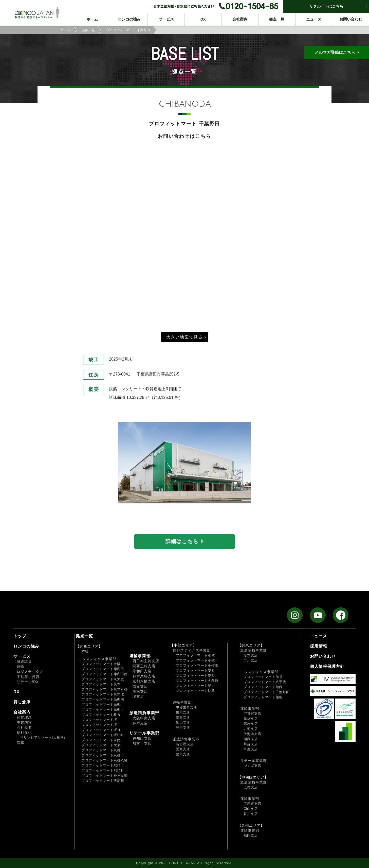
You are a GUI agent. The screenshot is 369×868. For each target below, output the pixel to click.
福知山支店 (142, 738)
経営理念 (24, 717)
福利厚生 (24, 733)
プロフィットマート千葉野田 (267, 692)
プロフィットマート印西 (263, 687)
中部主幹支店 (187, 707)
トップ (20, 636)
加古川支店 (142, 743)
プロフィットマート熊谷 (263, 697)
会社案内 (240, 19)
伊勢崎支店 (252, 734)
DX (203, 19)
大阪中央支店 (144, 718)
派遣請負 (24, 661)
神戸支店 (140, 723)
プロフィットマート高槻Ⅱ (103, 710)
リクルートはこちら (326, 6)
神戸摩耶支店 (144, 676)
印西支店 (251, 739)
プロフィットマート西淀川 (103, 781)
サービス (166, 19)
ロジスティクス (30, 672)
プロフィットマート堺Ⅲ (101, 730)
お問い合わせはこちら (184, 136)
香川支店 (251, 814)
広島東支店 (252, 804)
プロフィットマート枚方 (101, 715)
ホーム (92, 19)
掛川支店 (183, 712)
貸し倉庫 (22, 702)
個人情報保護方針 (327, 666)
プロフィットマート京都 (101, 750)
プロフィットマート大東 (101, 745)
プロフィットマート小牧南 (197, 665)
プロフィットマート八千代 (265, 682)
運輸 (21, 667)
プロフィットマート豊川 (195, 686)
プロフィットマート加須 (263, 677)
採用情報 (319, 646)
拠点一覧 (277, 19)
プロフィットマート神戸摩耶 (105, 776)
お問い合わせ (351, 19)
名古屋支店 (185, 744)
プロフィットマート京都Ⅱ (103, 755)
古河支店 (251, 729)
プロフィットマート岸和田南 (105, 674)
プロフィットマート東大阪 (103, 679)
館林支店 (251, 719)
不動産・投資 (28, 677)
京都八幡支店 (144, 681)
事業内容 (24, 722)
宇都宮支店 (252, 714)
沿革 (21, 743)
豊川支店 (183, 728)
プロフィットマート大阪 (101, 664)
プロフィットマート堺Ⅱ (101, 725)
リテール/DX (28, 682)
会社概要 (24, 727)
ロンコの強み (129, 19)
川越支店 (251, 744)
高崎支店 (251, 724)
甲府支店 (251, 749)
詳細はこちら (182, 541)
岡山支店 (251, 809)
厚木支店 (251, 655)
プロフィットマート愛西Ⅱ (197, 676)
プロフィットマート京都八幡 (105, 760)
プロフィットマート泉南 (101, 740)
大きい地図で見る (184, 337)
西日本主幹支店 (146, 661)
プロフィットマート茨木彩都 (105, 689)
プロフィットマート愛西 (195, 670)
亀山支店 (183, 722)
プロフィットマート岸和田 (103, 669)
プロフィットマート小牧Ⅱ (197, 660)
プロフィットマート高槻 (101, 704)
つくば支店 (252, 766)
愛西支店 (183, 717)
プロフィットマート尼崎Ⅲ (103, 770)
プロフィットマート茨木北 (103, 694)
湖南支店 (140, 691)
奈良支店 (140, 686)
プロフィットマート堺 (99, 720)
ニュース (314, 19)
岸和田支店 (142, 671)
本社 (85, 651)
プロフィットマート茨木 (101, 684)
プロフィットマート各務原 (197, 681)
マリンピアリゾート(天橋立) (43, 737)
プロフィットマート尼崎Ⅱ (103, 765)
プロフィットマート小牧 (195, 655)
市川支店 (251, 660)
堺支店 (138, 696)
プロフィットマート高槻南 (103, 699)
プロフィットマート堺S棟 (102, 735)
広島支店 (251, 787)
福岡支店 (251, 835)
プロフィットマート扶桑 (195, 691)
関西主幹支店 (144, 666)
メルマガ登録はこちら (335, 52)
